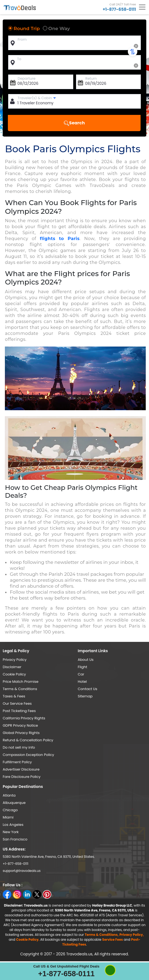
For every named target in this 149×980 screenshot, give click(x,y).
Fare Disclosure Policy (22, 777)
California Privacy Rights (24, 718)
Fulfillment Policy (17, 762)
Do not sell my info (19, 747)
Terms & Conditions (20, 689)
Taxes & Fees (14, 696)
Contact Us (88, 689)
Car (81, 674)
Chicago (10, 810)
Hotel (82, 682)
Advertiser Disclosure (21, 769)
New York (11, 832)
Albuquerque (14, 803)
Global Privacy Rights (21, 733)
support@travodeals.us (22, 871)
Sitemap (85, 696)
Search (74, 123)
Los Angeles (13, 825)
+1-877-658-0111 (119, 9)
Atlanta (9, 795)
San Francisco (15, 839)
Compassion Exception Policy (28, 755)
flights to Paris (60, 239)
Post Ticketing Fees (19, 711)
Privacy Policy (15, 660)
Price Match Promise (21, 682)
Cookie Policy (14, 674)
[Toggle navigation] (142, 7)
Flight (83, 667)
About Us (86, 660)
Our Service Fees (17, 704)
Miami (8, 817)
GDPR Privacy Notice (20, 725)
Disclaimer (12, 667)
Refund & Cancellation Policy (28, 740)
